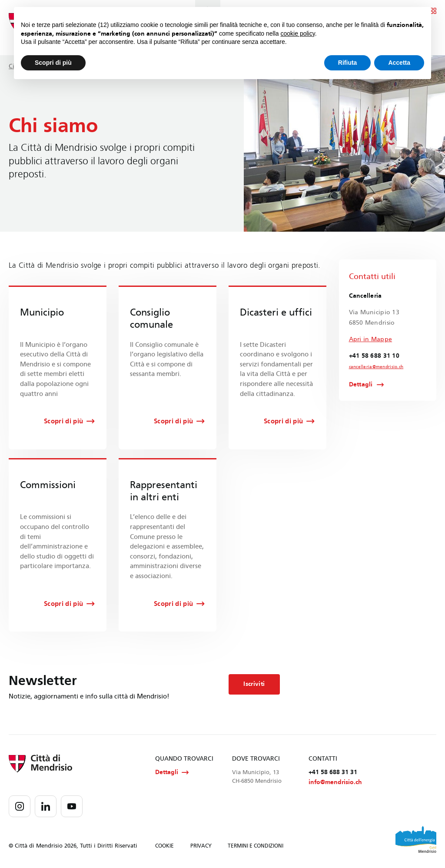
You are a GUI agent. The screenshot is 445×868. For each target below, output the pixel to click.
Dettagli (361, 385)
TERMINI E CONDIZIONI (256, 846)
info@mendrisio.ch (335, 782)
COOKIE (164, 846)
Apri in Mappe (371, 339)
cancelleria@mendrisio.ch (376, 367)
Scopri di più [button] (53, 63)
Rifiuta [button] (348, 63)
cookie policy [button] (298, 33)
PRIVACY (201, 846)
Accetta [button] (399, 63)
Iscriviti (254, 684)
